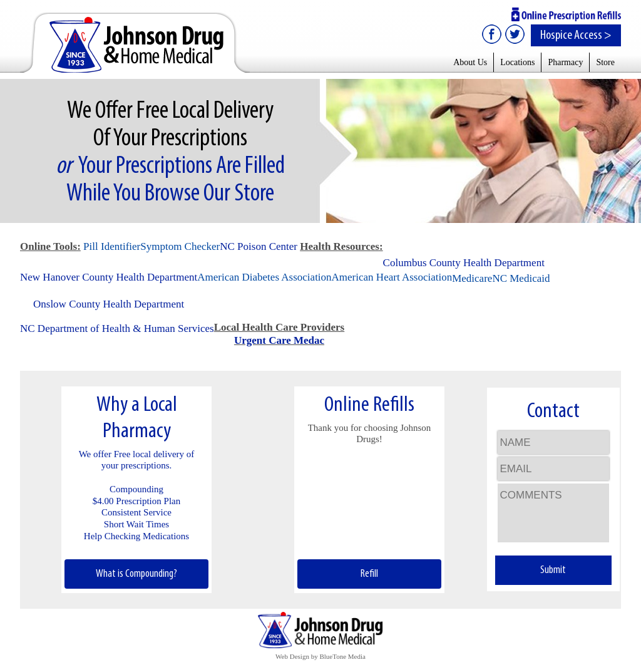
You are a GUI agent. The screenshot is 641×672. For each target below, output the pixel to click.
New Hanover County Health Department (109, 277)
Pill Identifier (112, 246)
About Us (470, 62)
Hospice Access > (576, 35)
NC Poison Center (259, 246)
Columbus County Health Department (464, 263)
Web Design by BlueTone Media (320, 656)
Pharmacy (565, 62)
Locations (517, 62)
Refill (369, 574)
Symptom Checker (180, 246)
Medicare (472, 278)
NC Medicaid (521, 278)
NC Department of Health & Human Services (117, 328)
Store (605, 62)
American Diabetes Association (264, 277)
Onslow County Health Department (109, 304)
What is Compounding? (136, 574)
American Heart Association (392, 277)
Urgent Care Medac (279, 340)
